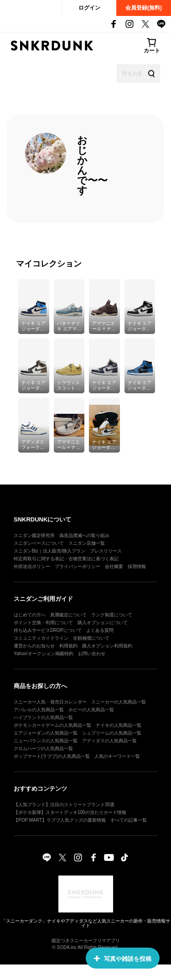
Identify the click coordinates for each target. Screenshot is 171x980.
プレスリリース (106, 551)
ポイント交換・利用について (43, 623)
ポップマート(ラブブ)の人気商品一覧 (52, 756)
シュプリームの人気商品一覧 (112, 733)
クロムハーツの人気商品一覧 (43, 748)
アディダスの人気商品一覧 (109, 741)
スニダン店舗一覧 (87, 543)
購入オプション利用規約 (107, 646)
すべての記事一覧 (129, 820)
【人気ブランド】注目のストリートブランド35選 (64, 805)
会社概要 (114, 566)
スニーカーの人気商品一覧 (119, 702)
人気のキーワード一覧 (117, 756)
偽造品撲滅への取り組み (84, 535)
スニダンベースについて (39, 543)
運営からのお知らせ (34, 646)
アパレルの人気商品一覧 (39, 710)
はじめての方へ (30, 615)
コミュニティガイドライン (41, 638)
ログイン (89, 8)
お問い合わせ (92, 654)
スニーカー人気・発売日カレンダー (50, 702)
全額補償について (91, 638)
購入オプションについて (103, 623)
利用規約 (68, 646)
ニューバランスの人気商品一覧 (46, 741)
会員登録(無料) (144, 8)
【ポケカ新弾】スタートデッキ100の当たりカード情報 (70, 812)
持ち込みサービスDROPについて (48, 630)
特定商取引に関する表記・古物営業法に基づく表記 (66, 559)
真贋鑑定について (68, 615)
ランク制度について (112, 615)
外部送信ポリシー (32, 566)
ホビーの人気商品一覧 (91, 710)
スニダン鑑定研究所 (34, 535)
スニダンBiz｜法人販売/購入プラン (49, 551)
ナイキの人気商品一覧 (119, 725)
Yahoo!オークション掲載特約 (44, 654)
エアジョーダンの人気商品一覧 (46, 733)
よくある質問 (100, 630)
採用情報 (137, 566)
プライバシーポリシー (78, 566)
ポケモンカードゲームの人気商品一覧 (52, 725)
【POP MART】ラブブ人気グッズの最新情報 (60, 820)
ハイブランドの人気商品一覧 (43, 717)
